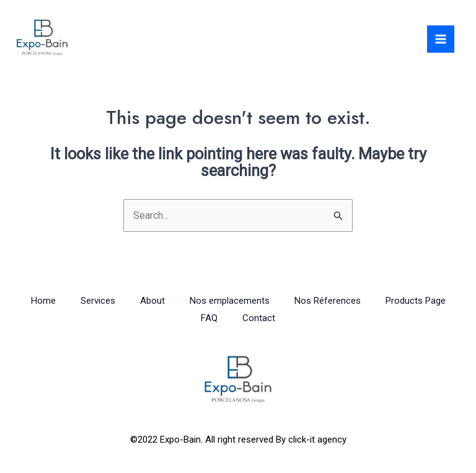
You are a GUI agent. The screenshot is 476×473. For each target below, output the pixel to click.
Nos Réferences (328, 301)
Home (43, 301)
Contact (259, 318)
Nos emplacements (230, 301)
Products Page (416, 301)
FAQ (209, 318)
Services (98, 301)
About (152, 301)
